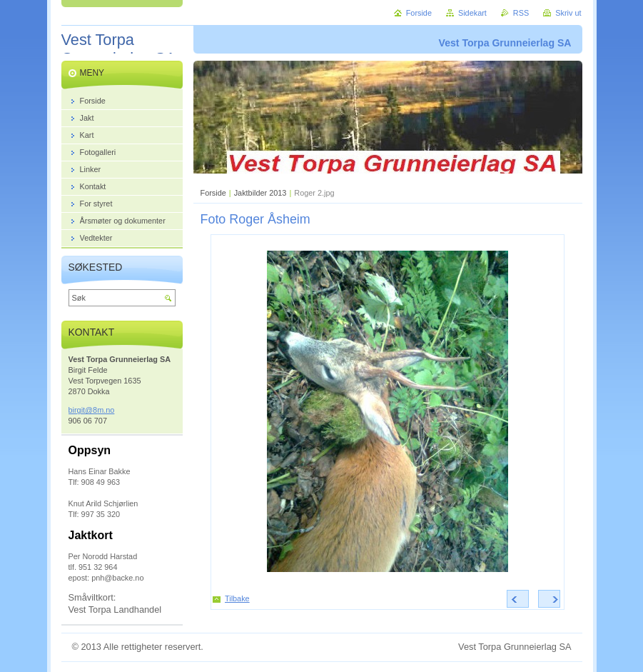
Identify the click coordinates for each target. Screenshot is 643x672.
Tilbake (237, 598)
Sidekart (472, 13)
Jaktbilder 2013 (260, 193)
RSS (521, 13)
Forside (213, 193)
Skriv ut (568, 13)
